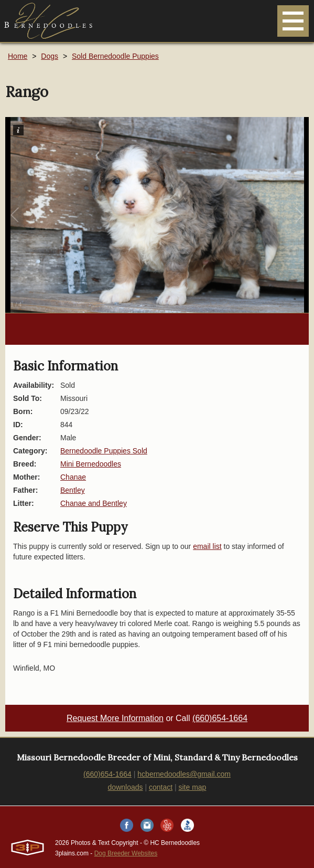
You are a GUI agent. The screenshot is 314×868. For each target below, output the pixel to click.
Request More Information (115, 718)
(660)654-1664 (220, 718)
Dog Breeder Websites (126, 853)
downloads (126, 787)
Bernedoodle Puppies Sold (104, 451)
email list (207, 546)
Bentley (73, 490)
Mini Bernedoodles (91, 464)
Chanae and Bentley (94, 503)
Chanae (73, 477)
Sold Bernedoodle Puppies (115, 56)
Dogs (50, 56)
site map (193, 787)
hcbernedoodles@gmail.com (184, 774)
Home (18, 56)
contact (161, 787)
